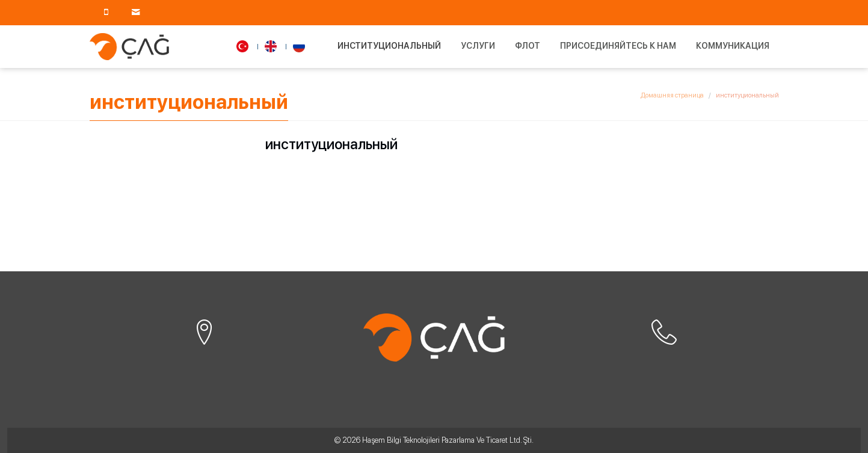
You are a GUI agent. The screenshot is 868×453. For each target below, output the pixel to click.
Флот (528, 46)
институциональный (389, 46)
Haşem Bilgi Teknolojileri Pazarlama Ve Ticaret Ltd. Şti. (448, 440)
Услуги (478, 46)
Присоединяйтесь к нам (618, 46)
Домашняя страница (672, 95)
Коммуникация (733, 46)
